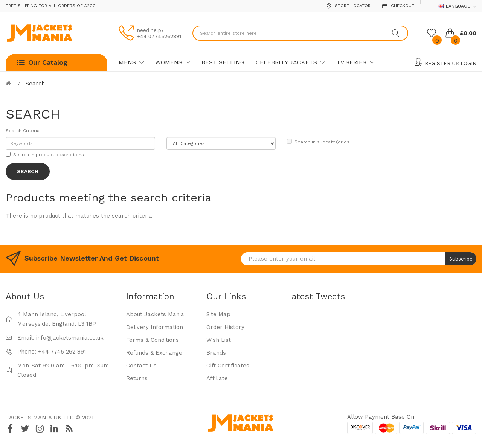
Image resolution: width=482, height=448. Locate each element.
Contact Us (141, 366)
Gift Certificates (228, 366)
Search (35, 84)
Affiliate (217, 378)
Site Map (218, 314)
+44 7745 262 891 (62, 352)
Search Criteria (23, 131)
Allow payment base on (381, 417)
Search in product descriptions (45, 155)
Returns (137, 378)
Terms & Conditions (153, 340)
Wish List (219, 340)
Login (468, 63)
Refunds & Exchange (154, 353)
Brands (216, 353)
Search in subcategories (318, 142)
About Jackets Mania (155, 314)
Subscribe (461, 259)
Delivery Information (155, 327)
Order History (225, 327)
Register (438, 63)
